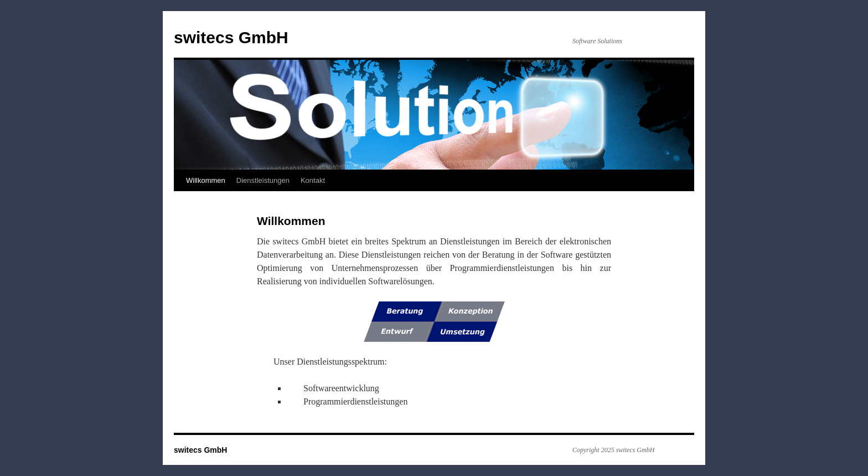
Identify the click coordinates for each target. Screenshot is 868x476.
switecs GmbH (231, 37)
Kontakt (313, 180)
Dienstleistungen (263, 180)
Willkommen (206, 180)
